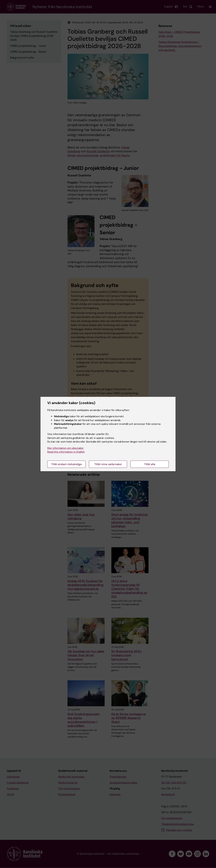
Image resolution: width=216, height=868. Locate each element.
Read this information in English (66, 452)
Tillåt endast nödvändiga (66, 464)
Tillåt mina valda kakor (108, 464)
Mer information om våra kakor (65, 448)
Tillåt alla (150, 464)
